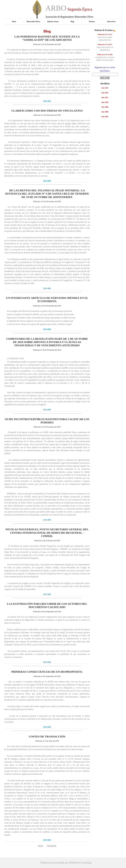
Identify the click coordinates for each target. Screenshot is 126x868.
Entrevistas (111, 22)
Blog (72, 22)
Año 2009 (105, 107)
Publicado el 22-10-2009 (105, 55)
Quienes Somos (53, 22)
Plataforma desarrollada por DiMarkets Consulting (66, 863)
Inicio (14, 22)
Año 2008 (105, 112)
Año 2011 (105, 98)
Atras (40, 845)
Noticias (92, 22)
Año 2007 (105, 117)
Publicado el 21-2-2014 (105, 34)
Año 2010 (105, 102)
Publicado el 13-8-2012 (105, 45)
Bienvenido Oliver (33, 22)
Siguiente (52, 845)
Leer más (47, 101)
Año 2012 (105, 93)
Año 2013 (105, 88)
